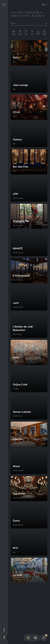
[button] (46, 23)
